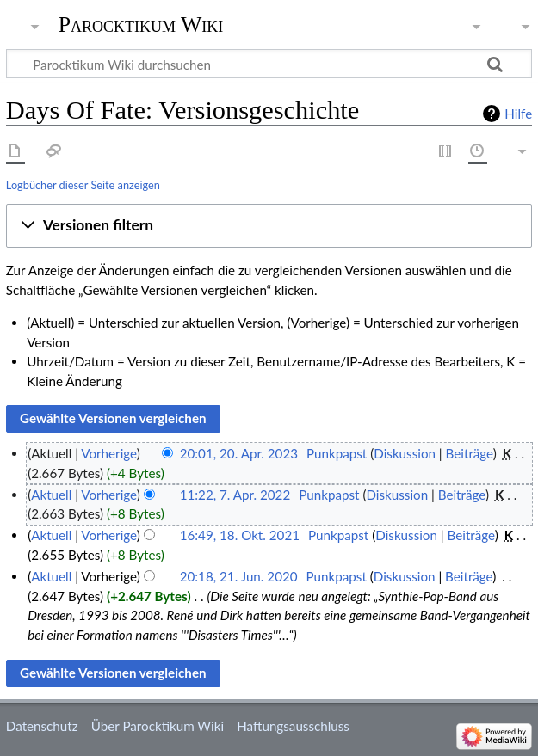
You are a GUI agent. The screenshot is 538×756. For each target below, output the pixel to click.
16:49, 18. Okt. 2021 (240, 535)
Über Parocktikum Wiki (158, 726)
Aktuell (51, 495)
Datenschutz (42, 726)
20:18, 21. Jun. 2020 (239, 576)
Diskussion (405, 453)
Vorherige (108, 453)
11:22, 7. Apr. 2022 (235, 495)
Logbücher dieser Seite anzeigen (83, 185)
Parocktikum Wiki (141, 23)
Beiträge (470, 453)
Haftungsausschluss (293, 726)
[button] (269, 226)
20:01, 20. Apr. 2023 (239, 453)
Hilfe (518, 114)
